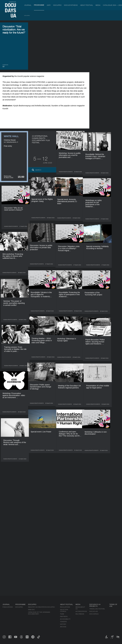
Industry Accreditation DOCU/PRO (41, 607)
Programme (39, 5)
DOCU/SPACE (94, 614)
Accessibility (65, 619)
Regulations (65, 607)
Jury (49, 5)
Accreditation (81, 611)
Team (62, 614)
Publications (8, 607)
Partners (64, 617)
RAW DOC (31, 610)
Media (98, 5)
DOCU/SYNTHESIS (71, 5)
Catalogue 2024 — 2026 (112, 5)
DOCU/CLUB (93, 611)
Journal (28, 5)
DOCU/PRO (57, 5)
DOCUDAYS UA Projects (95, 605)
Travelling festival (97, 609)
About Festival (87, 5)
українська (13, 2)
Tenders (63, 622)
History (63, 624)
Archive (63, 627)
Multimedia (80, 614)
